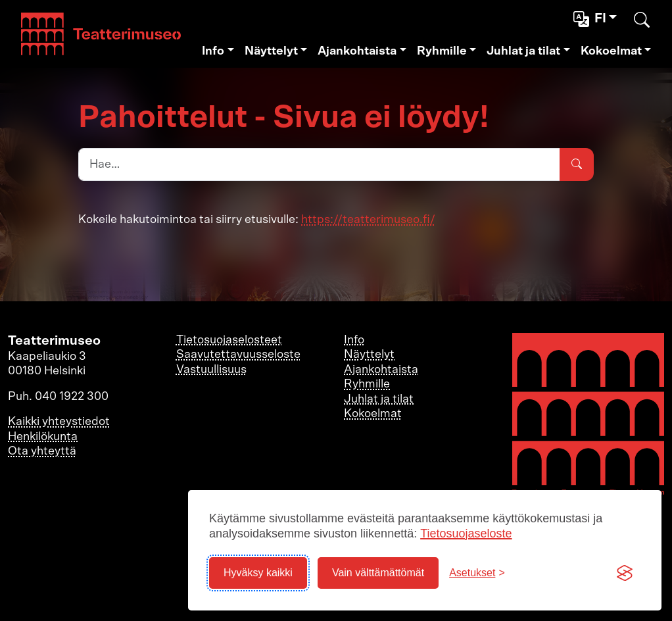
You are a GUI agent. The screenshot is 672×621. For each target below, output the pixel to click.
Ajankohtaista (357, 51)
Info (213, 51)
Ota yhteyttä (42, 451)
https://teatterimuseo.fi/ (368, 220)
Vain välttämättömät (378, 573)
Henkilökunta (43, 437)
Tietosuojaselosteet (229, 340)
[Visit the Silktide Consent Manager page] (625, 573)
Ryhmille (442, 51)
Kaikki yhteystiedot (59, 422)
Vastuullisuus (211, 370)
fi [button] (591, 19)
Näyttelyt (271, 51)
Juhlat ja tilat (523, 51)
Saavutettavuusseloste (238, 355)
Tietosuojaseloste (466, 534)
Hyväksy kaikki (258, 573)
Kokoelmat (611, 51)
